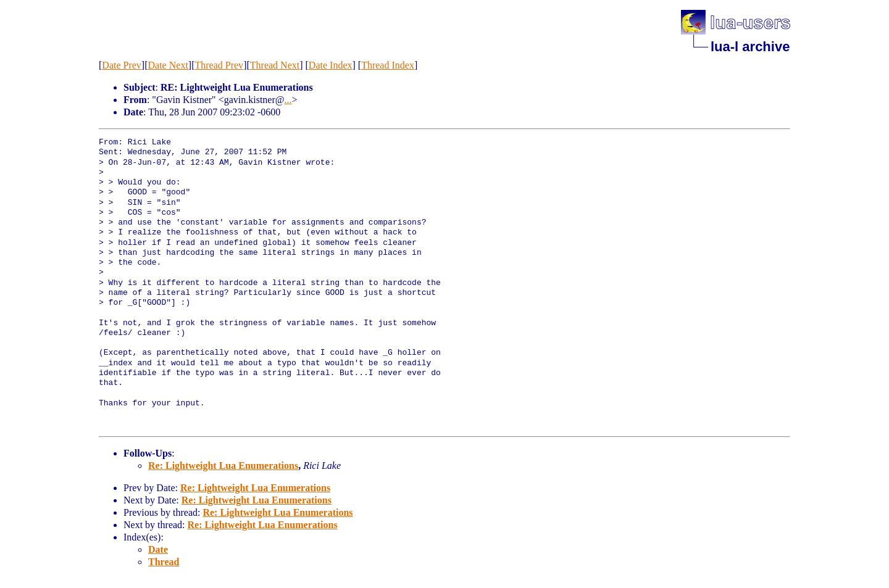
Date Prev (122, 65)
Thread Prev (219, 65)
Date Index (331, 65)
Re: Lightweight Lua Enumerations (223, 466)
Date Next (168, 65)
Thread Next (275, 65)
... (288, 100)
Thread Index (388, 65)
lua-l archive (750, 47)
